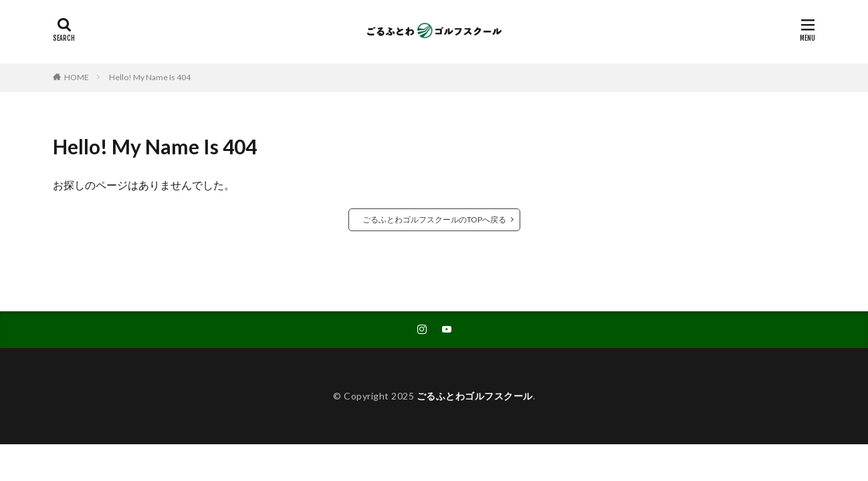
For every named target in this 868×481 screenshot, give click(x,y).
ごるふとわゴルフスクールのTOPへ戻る (434, 219)
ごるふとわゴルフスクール (475, 396)
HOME (77, 77)
